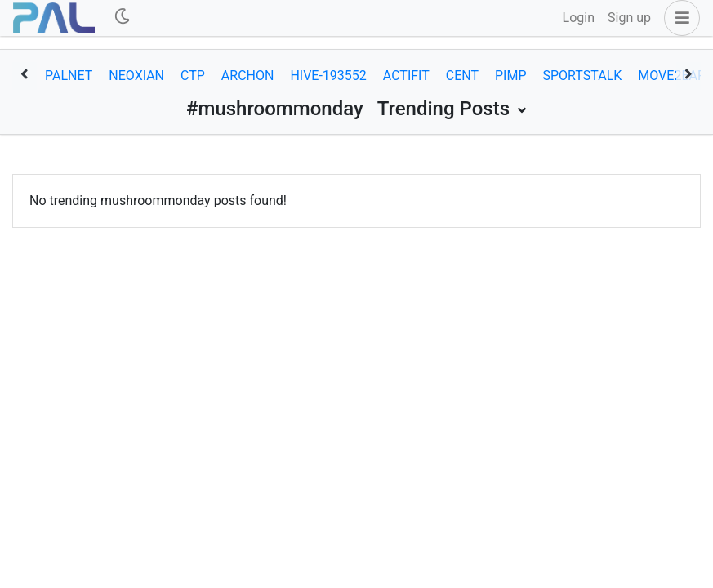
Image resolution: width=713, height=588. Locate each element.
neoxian (136, 76)
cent (462, 76)
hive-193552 (328, 76)
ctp (193, 76)
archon (248, 76)
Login (579, 18)
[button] (679, 18)
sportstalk (583, 76)
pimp (511, 76)
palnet (69, 76)
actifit (406, 76)
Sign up (629, 18)
